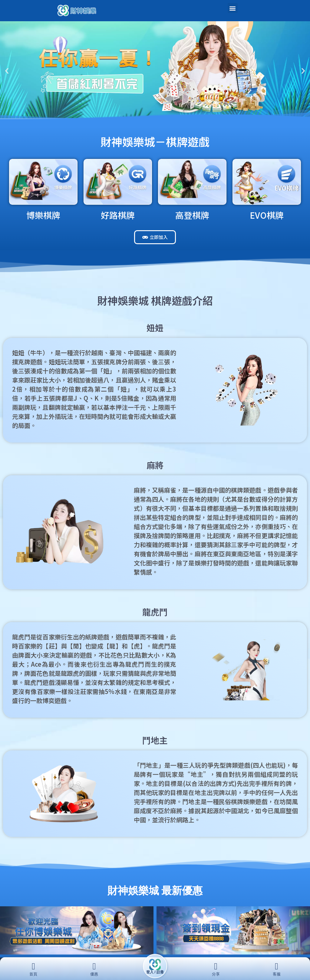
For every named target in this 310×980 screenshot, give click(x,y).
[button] (233, 8)
